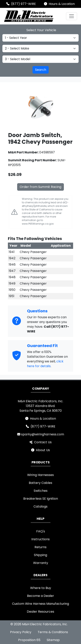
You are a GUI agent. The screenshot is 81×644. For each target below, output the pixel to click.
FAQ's (41, 531)
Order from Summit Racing (40, 187)
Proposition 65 (29, 640)
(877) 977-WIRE (23, 4)
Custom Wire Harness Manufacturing (40, 604)
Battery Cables (40, 483)
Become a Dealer (40, 596)
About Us (43, 450)
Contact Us (43, 442)
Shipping (40, 555)
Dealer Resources (40, 612)
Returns (40, 547)
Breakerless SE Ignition (41, 499)
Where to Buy (41, 588)
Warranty (41, 563)
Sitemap (53, 640)
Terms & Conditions (53, 632)
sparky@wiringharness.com (43, 434)
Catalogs (40, 506)
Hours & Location (62, 4)
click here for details (45, 364)
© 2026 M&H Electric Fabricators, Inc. (39, 624)
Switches (41, 491)
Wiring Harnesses (40, 475)
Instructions (40, 539)
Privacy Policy (21, 632)
